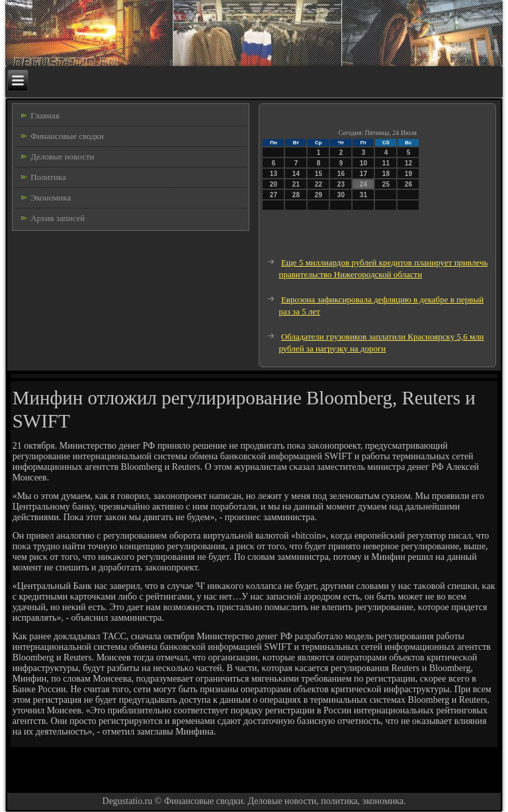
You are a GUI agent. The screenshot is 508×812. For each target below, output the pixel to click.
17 (363, 174)
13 (274, 174)
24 (363, 184)
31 (363, 195)
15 (318, 174)
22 (318, 184)
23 (341, 184)
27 (274, 195)
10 (363, 163)
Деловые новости (62, 157)
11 (386, 163)
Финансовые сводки (67, 136)
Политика (48, 177)
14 (296, 174)
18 (386, 174)
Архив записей (58, 218)
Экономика (51, 198)
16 (341, 174)
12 (408, 163)
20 (274, 184)
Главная (45, 115)
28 (296, 195)
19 (408, 174)
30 (341, 195)
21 (296, 184)
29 (318, 195)
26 (408, 184)
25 (386, 184)
